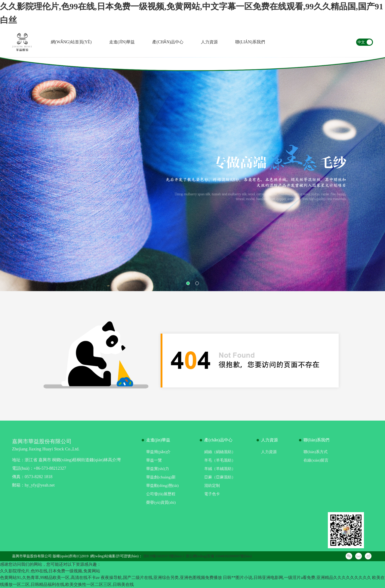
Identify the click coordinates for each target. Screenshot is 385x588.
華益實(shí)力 (158, 469)
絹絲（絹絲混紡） (220, 452)
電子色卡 (212, 494)
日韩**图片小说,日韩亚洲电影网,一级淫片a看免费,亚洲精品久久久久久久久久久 (297, 578)
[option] (192, 174)
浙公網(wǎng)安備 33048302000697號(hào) (219, 556)
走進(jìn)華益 (122, 42)
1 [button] (188, 283)
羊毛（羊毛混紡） (220, 460)
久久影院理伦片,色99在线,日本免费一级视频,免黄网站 (50, 571)
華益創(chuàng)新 (161, 477)
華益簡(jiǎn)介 (158, 452)
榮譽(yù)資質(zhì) (161, 502)
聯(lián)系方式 (316, 452)
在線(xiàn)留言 (316, 460)
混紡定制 (212, 485)
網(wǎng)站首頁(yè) (71, 42)
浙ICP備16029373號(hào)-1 (164, 556)
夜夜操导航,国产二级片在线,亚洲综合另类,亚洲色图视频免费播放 (161, 578)
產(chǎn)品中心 (168, 42)
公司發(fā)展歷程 (161, 494)
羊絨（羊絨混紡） (220, 469)
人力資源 (209, 42)
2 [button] (197, 283)
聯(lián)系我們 (250, 42)
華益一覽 (154, 460)
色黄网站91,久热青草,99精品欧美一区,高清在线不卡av (50, 578)
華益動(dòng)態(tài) (162, 485)
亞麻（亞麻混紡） (220, 477)
